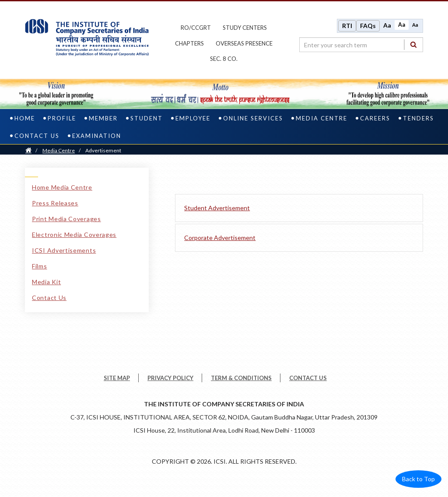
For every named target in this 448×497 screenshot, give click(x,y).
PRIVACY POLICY (170, 378)
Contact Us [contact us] (37, 136)
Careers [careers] (375, 118)
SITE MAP (117, 378)
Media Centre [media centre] (322, 118)
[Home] (28, 150)
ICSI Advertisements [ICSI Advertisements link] (64, 250)
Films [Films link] (40, 266)
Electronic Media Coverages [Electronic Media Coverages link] (74, 234)
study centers (245, 28)
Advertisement (103, 150)
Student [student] (147, 118)
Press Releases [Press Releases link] (55, 203)
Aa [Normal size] (402, 25)
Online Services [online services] (253, 118)
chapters (189, 43)
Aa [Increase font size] (387, 25)
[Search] (413, 44)
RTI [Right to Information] (347, 26)
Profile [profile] (62, 118)
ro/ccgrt (196, 28)
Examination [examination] (97, 136)
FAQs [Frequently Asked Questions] (368, 26)
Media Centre (59, 150)
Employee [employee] (193, 118)
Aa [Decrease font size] (415, 25)
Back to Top (418, 479)
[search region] (361, 45)
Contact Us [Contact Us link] (49, 298)
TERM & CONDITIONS (241, 378)
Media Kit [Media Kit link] (46, 282)
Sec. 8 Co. (224, 59)
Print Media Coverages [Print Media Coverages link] (66, 219)
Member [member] (103, 118)
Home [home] (25, 118)
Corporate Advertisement (220, 238)
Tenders (418, 118)
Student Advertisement (217, 208)
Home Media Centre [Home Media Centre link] (62, 187)
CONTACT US (308, 378)
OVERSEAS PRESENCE (244, 43)
